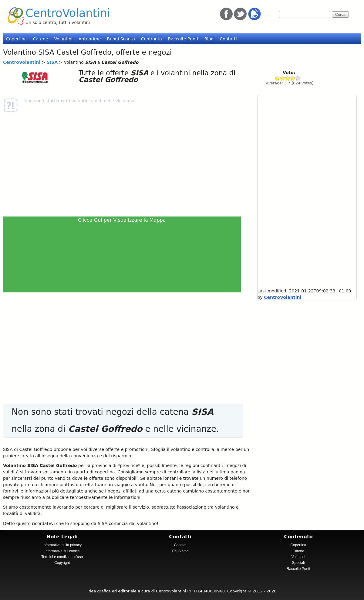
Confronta (152, 39)
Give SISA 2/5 (283, 78)
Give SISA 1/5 (277, 78)
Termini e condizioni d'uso (62, 557)
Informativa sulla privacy (62, 545)
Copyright (62, 563)
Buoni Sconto (121, 39)
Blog (209, 39)
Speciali (298, 563)
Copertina (16, 39)
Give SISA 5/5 (298, 78)
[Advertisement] (124, 165)
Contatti (228, 39)
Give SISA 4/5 (293, 78)
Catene (40, 39)
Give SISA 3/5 (288, 78)
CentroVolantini (68, 13)
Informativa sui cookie (62, 551)
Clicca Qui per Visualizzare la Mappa (122, 220)
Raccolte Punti (183, 39)
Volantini (63, 39)
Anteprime (90, 39)
